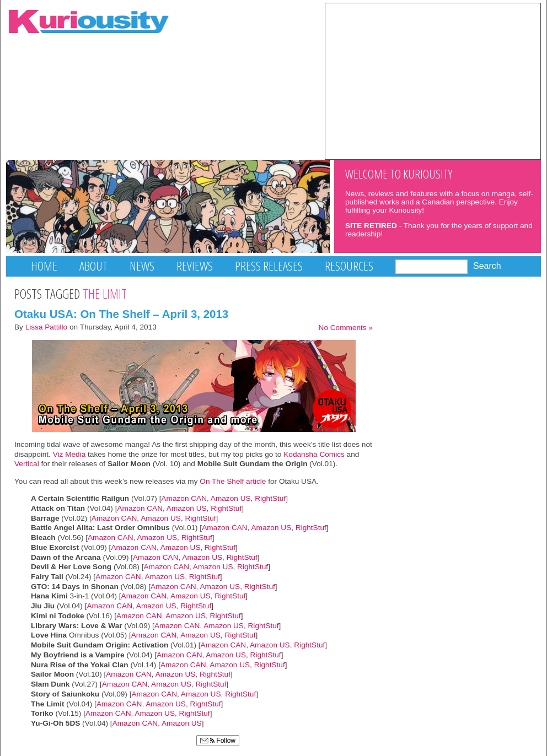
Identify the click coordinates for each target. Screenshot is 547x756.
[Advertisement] (433, 80)
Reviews (195, 266)
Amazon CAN (184, 498)
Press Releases (269, 266)
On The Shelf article (233, 481)
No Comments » (346, 328)
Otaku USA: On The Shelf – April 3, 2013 (121, 314)
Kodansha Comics (314, 454)
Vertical (27, 464)
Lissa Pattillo (47, 327)
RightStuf (270, 498)
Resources (349, 266)
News (142, 266)
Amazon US (231, 498)
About (93, 266)
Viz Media (69, 454)
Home (44, 266)
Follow (218, 741)
